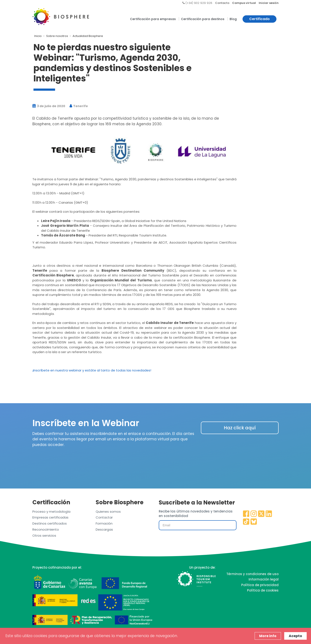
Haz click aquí (240, 428)
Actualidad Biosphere (88, 36)
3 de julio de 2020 (49, 106)
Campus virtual (244, 3)
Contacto (222, 3)
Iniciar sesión (269, 3)
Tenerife (79, 106)
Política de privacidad (260, 585)
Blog (233, 19)
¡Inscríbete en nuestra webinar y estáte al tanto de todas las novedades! (92, 370)
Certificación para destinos (203, 19)
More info (268, 636)
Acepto (295, 636)
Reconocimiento (46, 529)
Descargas (104, 529)
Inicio (38, 36)
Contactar (104, 517)
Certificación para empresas (153, 19)
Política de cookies (263, 590)
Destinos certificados (50, 523)
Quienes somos (108, 512)
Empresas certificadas (50, 517)
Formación (104, 523)
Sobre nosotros (57, 36)
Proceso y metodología (51, 512)
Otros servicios (44, 535)
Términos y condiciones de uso (252, 574)
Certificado (259, 19)
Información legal (264, 579)
